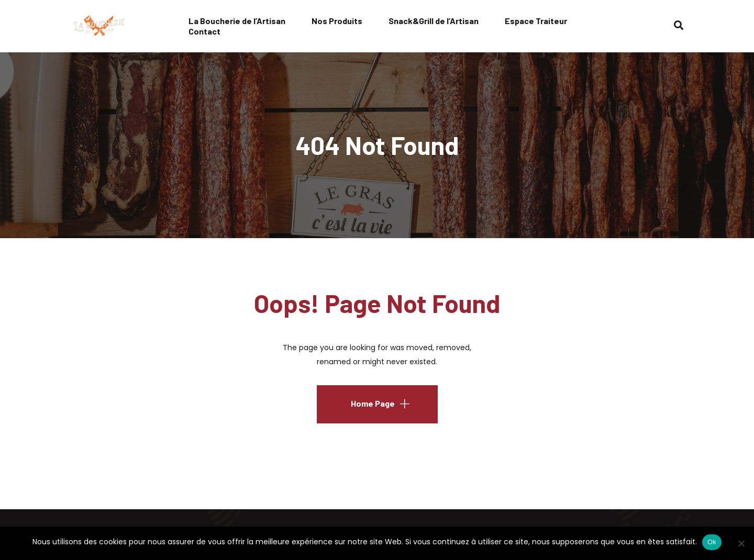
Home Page (373, 403)
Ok (712, 542)
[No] (741, 543)
